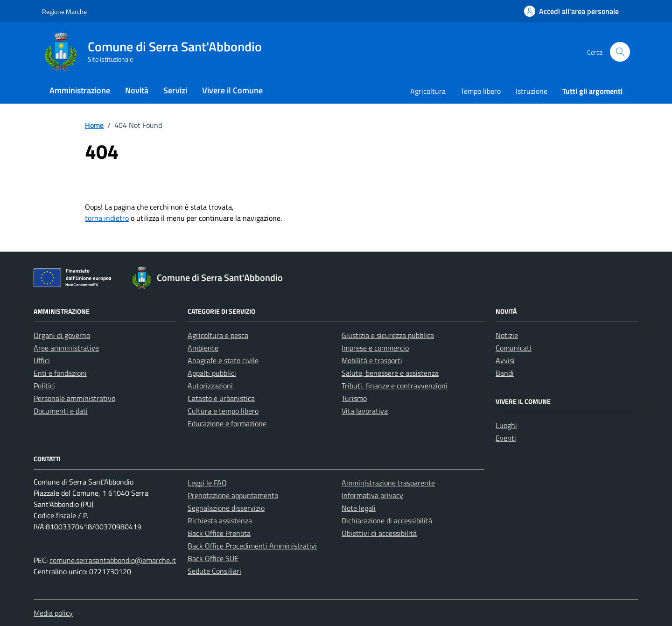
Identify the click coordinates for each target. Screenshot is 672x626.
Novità (137, 90)
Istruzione (532, 91)
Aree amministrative (66, 348)
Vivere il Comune (232, 90)
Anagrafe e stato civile (223, 360)
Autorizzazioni (210, 386)
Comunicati (514, 348)
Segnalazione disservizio (226, 508)
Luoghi (506, 425)
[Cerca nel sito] (620, 52)
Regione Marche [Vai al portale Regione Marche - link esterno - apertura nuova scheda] (64, 11)
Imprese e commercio (375, 348)
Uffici (42, 360)
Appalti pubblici (212, 373)
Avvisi (505, 360)
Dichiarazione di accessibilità (387, 520)
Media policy (53, 613)
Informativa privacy (372, 495)
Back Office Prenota (219, 533)
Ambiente (203, 348)
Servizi (175, 90)
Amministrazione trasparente (388, 483)
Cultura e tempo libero (223, 411)
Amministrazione (80, 90)
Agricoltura (428, 91)
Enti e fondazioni (60, 373)
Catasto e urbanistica (221, 398)
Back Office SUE (213, 558)
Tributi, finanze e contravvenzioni (395, 386)
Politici (44, 386)
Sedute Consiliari (214, 571)
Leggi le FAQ (207, 483)
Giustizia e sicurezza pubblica (388, 335)
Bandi (505, 373)
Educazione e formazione (227, 423)
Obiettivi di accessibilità (379, 533)
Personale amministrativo (74, 398)
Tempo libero (481, 91)
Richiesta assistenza (220, 520)
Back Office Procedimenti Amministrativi (252, 546)
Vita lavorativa (365, 411)
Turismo (354, 398)
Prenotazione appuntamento (233, 495)
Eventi (506, 438)
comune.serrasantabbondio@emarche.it (113, 560)
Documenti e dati (61, 411)
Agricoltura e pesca (218, 335)
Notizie (507, 335)
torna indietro (107, 218)
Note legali (359, 508)
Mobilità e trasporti (372, 360)
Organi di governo (62, 335)
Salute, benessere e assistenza (390, 373)
